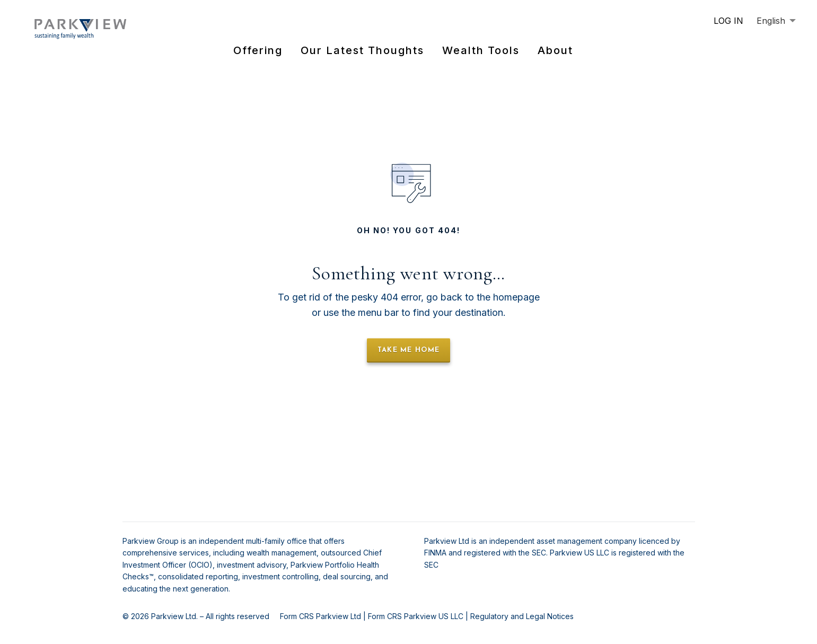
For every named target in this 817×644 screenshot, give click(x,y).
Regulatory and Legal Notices (522, 618)
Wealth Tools (481, 50)
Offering (258, 50)
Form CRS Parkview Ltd (320, 618)
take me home (409, 351)
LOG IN (728, 21)
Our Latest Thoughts (362, 50)
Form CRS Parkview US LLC (416, 618)
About (555, 50)
